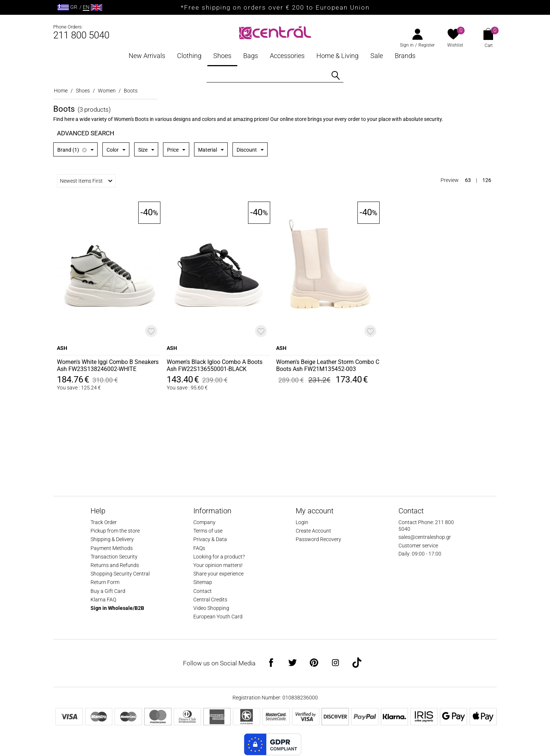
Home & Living (337, 56)
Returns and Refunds (115, 565)
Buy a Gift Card (108, 591)
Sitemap (203, 582)
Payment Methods (112, 548)
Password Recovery (318, 539)
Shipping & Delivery (112, 539)
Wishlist (455, 45)
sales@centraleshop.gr (425, 537)
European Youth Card (218, 617)
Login (302, 522)
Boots (131, 91)
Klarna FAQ (103, 600)
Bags (251, 56)
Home (61, 91)
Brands (405, 56)
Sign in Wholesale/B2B (117, 608)
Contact (203, 591)
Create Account (313, 531)
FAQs (199, 548)
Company (204, 522)
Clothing (189, 56)
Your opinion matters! (218, 565)
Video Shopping (211, 608)
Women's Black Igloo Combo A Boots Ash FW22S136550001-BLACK (215, 365)
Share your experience (218, 574)
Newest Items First (86, 181)
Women (107, 91)
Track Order (104, 522)
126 (487, 180)
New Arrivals (147, 56)
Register (427, 45)
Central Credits (210, 600)
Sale (377, 56)
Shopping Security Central (120, 574)
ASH (62, 348)
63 (468, 180)
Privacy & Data (210, 539)
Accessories (287, 56)
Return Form (105, 582)
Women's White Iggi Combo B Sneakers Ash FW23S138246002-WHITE (108, 365)
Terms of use (208, 531)
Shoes (222, 56)
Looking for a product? (219, 557)
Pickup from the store (115, 531)
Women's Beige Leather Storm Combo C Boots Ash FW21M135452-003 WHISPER (328, 366)
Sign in (407, 45)
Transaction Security (114, 557)
